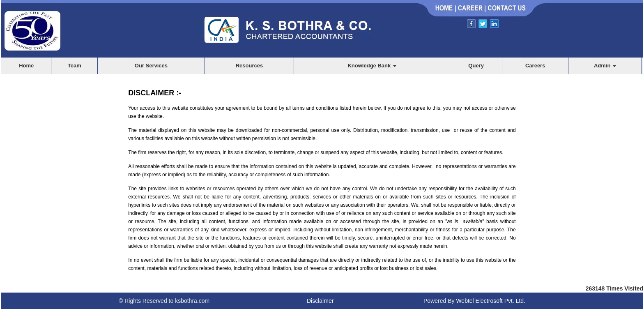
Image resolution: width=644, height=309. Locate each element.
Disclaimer (320, 301)
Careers (535, 66)
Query (476, 66)
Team (75, 66)
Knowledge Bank (372, 66)
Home (26, 66)
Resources (249, 66)
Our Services (151, 66)
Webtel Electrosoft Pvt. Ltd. (491, 301)
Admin (605, 66)
